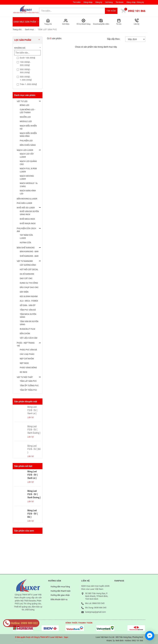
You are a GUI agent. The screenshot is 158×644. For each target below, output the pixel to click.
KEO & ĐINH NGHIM (29, 296)
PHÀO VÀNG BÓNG (28, 368)
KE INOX (24, 372)
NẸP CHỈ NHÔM (27, 359)
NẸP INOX (24, 363)
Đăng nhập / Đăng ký (135, 2)
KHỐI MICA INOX (27, 219)
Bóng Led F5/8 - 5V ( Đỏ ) (34, 449)
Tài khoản (120, 2)
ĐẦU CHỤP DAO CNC (29, 287)
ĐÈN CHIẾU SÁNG (28, 145)
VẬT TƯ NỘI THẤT (25, 377)
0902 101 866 (137, 11)
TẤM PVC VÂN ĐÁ (28, 310)
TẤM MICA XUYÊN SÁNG (28, 316)
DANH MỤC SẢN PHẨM (26, 22)
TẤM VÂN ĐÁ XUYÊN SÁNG (29, 323)
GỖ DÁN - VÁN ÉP (28, 305)
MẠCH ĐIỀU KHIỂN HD (28, 127)
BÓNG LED (24, 105)
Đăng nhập (88, 2)
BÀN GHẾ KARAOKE (26, 248)
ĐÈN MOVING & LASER (27, 199)
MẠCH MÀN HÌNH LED (28, 192)
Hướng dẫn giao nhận (60, 595)
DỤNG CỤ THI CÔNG (29, 283)
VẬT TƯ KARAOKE (25, 261)
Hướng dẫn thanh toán (61, 591)
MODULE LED (26, 121)
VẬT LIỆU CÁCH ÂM (28, 338)
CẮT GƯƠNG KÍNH (28, 265)
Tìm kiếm (77, 2)
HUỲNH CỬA (25, 243)
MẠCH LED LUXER (25, 150)
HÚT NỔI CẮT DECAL (29, 269)
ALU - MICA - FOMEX (29, 301)
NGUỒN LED (25, 117)
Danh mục (29, 29)
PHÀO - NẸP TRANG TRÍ (26, 344)
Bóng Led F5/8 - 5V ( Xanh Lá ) (32, 410)
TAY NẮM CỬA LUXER (26, 237)
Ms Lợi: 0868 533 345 (95, 603)
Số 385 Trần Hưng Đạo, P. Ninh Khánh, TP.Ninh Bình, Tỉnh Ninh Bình (97, 596)
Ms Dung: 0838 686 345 (96, 608)
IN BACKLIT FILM (27, 329)
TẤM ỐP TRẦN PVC (28, 390)
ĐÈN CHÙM (25, 333)
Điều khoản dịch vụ (59, 599)
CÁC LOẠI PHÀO (27, 354)
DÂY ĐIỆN (24, 292)
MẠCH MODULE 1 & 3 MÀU (29, 185)
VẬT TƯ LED (22, 101)
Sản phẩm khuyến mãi (26, 402)
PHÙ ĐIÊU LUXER (24, 203)
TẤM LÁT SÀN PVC (28, 381)
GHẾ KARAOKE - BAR (29, 256)
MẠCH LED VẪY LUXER (27, 155)
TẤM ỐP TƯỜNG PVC (29, 386)
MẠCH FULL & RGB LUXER (28, 170)
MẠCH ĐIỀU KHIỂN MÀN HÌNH (28, 135)
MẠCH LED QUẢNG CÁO (28, 163)
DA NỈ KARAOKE (27, 274)
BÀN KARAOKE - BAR (29, 252)
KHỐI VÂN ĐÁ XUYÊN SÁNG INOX (29, 213)
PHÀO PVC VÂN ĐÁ (28, 350)
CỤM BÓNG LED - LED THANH (27, 111)
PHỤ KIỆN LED (26, 141)
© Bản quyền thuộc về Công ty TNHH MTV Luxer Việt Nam (39, 637)
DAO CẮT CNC (26, 278)
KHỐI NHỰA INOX (28, 223)
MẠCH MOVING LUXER (27, 177)
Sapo (66, 637)
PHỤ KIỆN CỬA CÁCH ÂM (26, 230)
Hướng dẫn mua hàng (60, 587)
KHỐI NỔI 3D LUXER (26, 208)
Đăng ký (99, 2)
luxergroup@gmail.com (96, 612)
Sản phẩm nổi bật (23, 466)
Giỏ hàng (109, 2)
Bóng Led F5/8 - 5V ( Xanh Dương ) (34, 430)
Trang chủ (17, 29)
